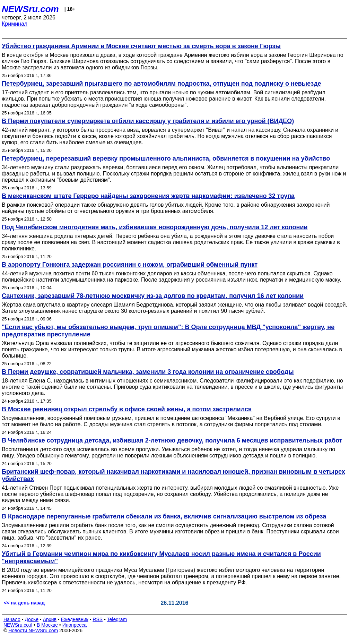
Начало (12, 619)
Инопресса (75, 625)
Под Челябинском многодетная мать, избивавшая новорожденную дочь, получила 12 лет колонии (155, 227)
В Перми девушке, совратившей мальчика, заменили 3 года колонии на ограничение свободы (148, 372)
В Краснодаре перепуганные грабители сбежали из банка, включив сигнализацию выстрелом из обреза (164, 516)
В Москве (47, 625)
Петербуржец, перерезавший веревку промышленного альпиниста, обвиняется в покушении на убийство (166, 158)
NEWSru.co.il (18, 625)
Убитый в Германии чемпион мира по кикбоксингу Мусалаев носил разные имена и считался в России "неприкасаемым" (161, 557)
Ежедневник (75, 619)
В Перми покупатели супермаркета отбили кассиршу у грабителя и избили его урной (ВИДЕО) (148, 121)
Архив (50, 619)
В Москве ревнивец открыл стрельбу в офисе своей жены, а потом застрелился (127, 409)
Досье (32, 619)
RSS (98, 619)
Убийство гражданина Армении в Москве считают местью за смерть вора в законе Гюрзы (141, 46)
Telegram (117, 619)
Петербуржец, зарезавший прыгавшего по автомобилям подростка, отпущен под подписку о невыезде (162, 84)
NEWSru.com (30, 9)
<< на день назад (24, 603)
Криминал (15, 24)
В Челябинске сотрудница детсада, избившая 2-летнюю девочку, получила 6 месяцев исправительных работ (172, 440)
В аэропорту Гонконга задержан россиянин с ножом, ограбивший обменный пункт (130, 265)
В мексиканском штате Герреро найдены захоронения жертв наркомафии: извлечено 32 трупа (148, 196)
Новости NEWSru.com (33, 630)
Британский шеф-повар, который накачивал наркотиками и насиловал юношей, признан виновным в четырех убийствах (173, 475)
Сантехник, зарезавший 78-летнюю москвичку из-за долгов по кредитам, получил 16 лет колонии (153, 296)
